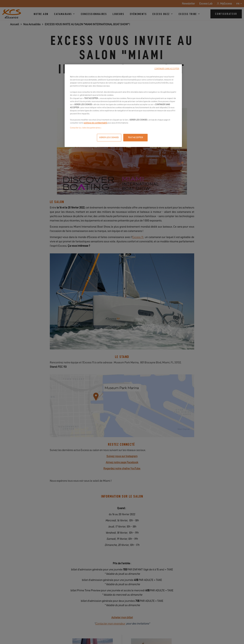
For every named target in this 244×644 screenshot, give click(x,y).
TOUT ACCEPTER (135, 138)
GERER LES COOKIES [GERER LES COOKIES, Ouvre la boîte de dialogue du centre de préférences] (109, 138)
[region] (123, 106)
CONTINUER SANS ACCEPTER (167, 69)
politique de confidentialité (95, 123)
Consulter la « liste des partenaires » (86, 128)
